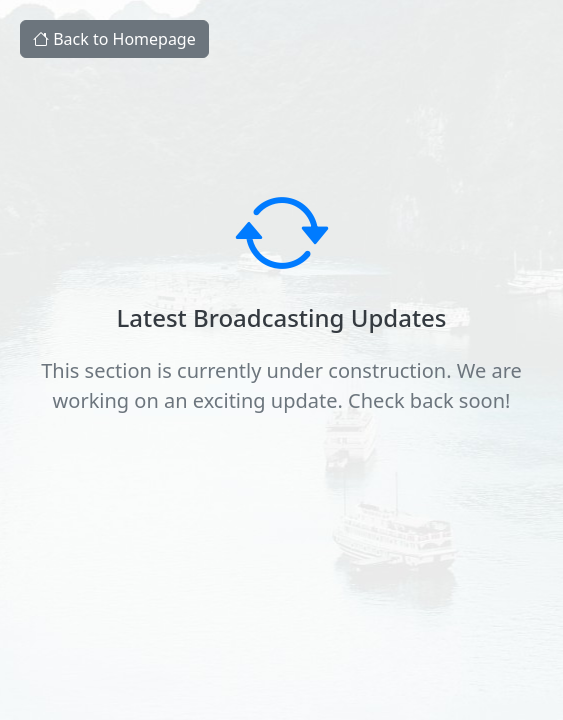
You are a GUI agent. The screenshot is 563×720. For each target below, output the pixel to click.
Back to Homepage (114, 39)
